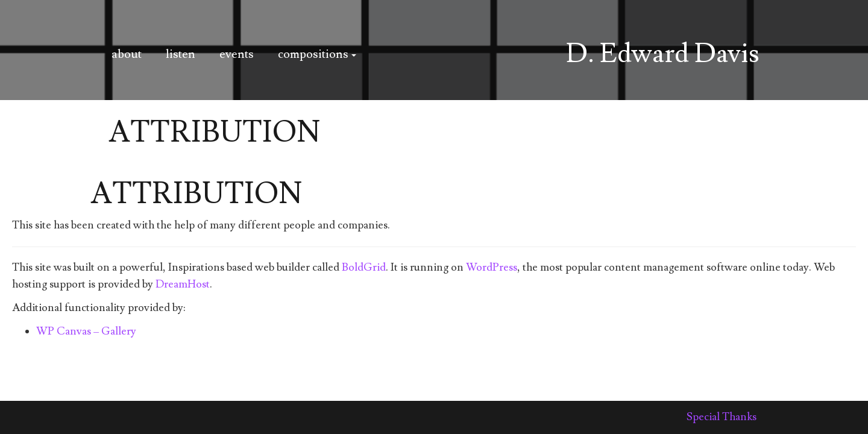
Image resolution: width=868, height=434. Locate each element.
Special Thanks (722, 417)
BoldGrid (364, 267)
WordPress (492, 267)
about (127, 54)
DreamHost (183, 284)
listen (181, 54)
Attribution (196, 194)
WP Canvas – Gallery (86, 331)
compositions (317, 54)
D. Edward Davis (663, 54)
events (237, 54)
